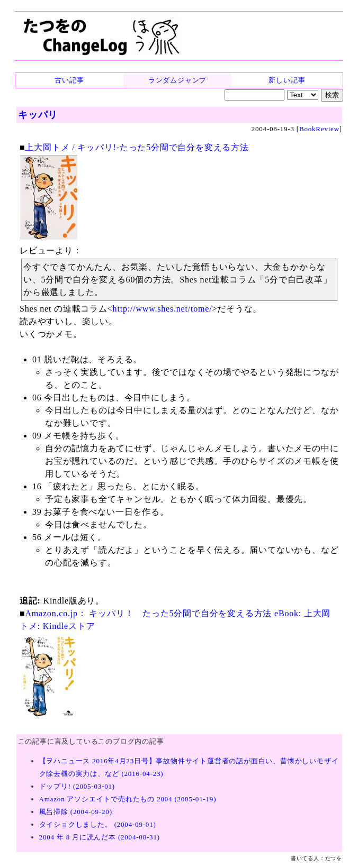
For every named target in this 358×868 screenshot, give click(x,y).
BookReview (319, 129)
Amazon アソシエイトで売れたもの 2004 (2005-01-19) (128, 799)
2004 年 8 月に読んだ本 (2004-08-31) (100, 837)
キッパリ (38, 115)
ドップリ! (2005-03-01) (77, 786)
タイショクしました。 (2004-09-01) (98, 824)
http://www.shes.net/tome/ (163, 309)
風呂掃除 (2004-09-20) (76, 812)
